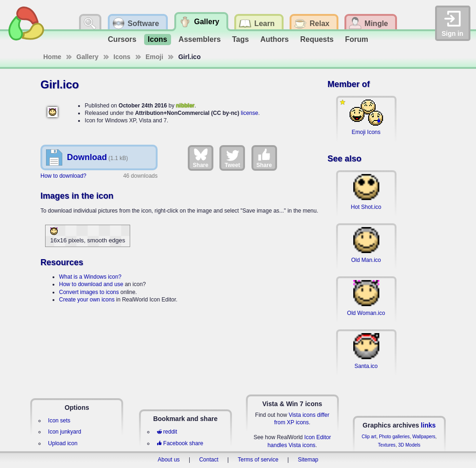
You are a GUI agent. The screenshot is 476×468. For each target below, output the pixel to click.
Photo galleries (394, 437)
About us (169, 460)
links (428, 425)
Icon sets (59, 421)
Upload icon (63, 443)
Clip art (369, 437)
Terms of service (258, 460)
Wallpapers (424, 437)
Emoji (154, 57)
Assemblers (200, 39)
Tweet (232, 158)
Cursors (122, 39)
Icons (158, 39)
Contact (208, 460)
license (249, 113)
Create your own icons (87, 300)
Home (52, 57)
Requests (317, 39)
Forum (357, 39)
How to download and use (91, 284)
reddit (167, 432)
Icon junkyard (64, 432)
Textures (387, 445)
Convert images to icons (89, 292)
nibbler (185, 106)
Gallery (87, 57)
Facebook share (180, 443)
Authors (274, 39)
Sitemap (308, 460)
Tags (240, 39)
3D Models (409, 445)
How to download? (63, 176)
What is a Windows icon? (90, 277)
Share (201, 158)
